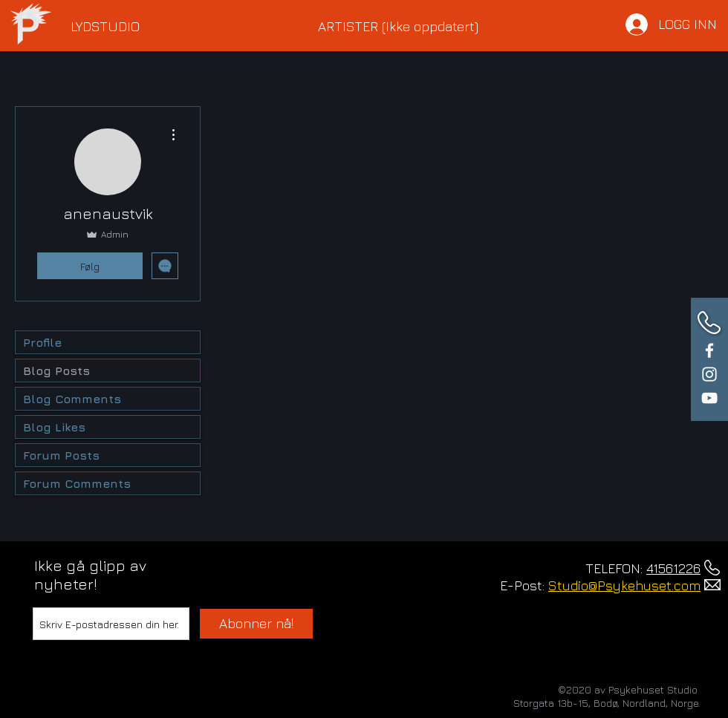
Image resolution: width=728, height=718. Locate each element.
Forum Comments (77, 483)
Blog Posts (56, 371)
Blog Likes (54, 427)
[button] (183, 27)
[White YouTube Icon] (709, 398)
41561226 (673, 568)
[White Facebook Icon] (709, 350)
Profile (42, 342)
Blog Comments (72, 399)
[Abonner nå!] (256, 624)
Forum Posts (61, 455)
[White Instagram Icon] (709, 374)
